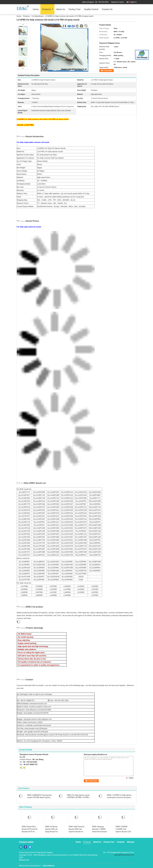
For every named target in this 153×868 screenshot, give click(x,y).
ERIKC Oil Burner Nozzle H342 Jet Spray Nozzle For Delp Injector (52, 830)
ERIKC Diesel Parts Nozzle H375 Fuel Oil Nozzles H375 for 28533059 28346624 (30, 830)
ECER (21, 857)
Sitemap (130, 842)
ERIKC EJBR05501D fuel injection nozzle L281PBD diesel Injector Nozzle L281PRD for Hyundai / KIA (40, 797)
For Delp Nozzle (38, 16)
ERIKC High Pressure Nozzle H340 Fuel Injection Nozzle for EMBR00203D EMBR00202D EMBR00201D (76, 833)
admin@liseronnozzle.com (124, 855)
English (133, 2)
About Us (61, 9)
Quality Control (91, 9)
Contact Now (108, 71)
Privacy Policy (24, 852)
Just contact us (49, 866)
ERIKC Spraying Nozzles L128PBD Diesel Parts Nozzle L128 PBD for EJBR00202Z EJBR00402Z (100, 833)
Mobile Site (24, 860)
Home (36, 9)
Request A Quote (118, 2)
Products (46, 9)
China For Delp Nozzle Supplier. (41, 852)
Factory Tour (75, 9)
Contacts (121, 842)
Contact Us (107, 9)
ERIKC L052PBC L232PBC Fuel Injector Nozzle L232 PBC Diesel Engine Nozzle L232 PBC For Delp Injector (123, 833)
